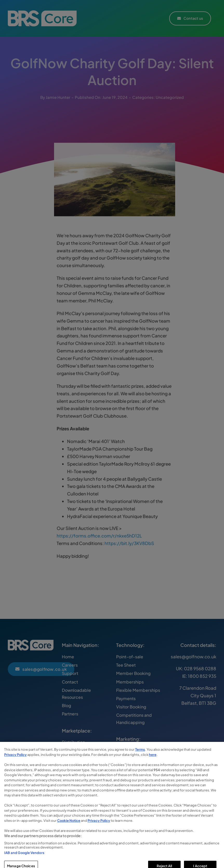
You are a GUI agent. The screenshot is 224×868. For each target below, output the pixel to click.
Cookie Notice (69, 830)
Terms (140, 759)
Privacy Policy (15, 764)
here (153, 764)
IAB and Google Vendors (24, 862)
